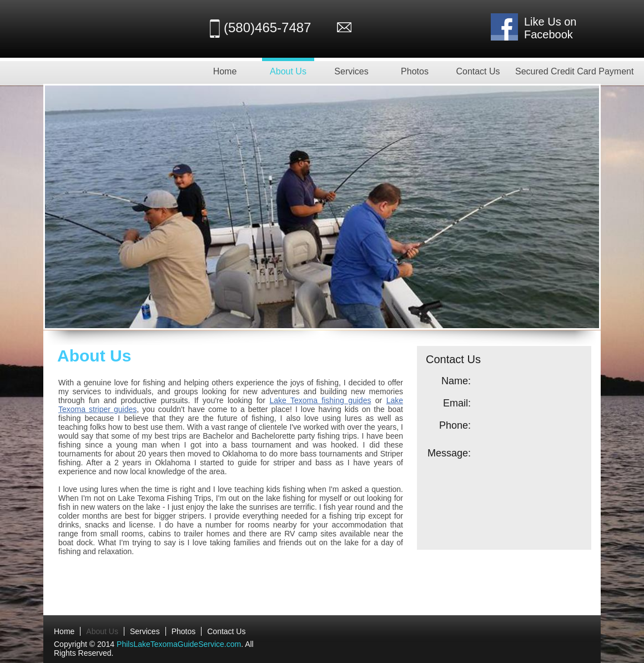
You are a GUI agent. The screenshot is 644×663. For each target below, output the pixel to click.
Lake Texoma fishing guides (320, 400)
